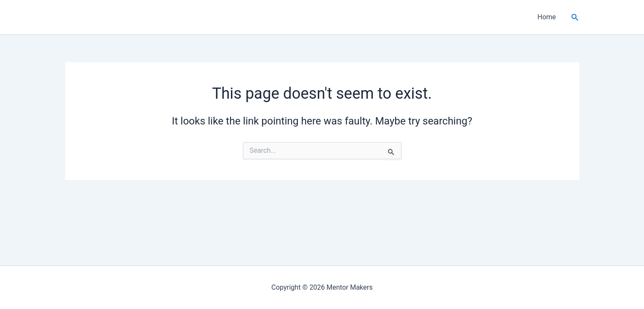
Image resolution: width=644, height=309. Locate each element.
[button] (575, 17)
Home (547, 17)
